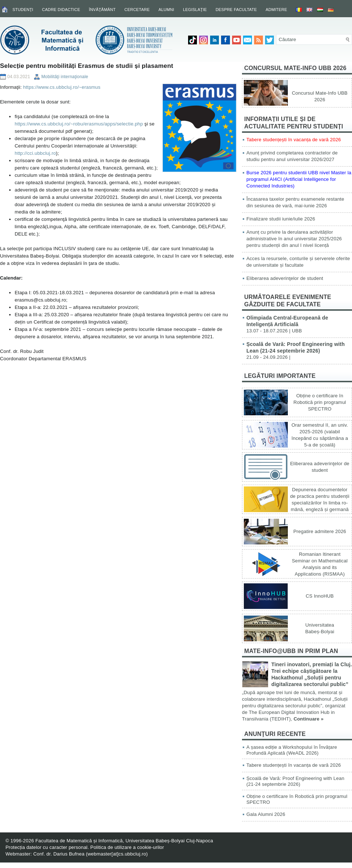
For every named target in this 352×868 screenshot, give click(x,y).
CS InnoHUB (320, 596)
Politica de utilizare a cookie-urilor (127, 847)
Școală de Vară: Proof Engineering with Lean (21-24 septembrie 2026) (295, 781)
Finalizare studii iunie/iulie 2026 (281, 219)
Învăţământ (102, 10)
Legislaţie (195, 10)
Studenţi (23, 10)
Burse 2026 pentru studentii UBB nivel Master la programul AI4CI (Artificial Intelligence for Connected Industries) (299, 179)
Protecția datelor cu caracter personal (47, 847)
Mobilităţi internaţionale (65, 77)
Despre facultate (236, 10)
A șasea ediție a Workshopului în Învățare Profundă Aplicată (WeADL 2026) (292, 750)
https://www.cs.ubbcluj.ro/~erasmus (62, 87)
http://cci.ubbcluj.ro (35, 153)
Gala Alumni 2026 (266, 814)
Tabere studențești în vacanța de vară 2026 (294, 140)
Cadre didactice (61, 10)
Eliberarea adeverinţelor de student (285, 278)
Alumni (166, 10)
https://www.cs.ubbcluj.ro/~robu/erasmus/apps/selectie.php (79, 124)
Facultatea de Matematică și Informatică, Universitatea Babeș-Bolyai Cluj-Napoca (124, 841)
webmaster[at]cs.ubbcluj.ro (117, 854)
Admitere (276, 10)
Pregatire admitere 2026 (320, 531)
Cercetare (137, 10)
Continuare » (309, 719)
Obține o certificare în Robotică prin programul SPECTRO (320, 402)
